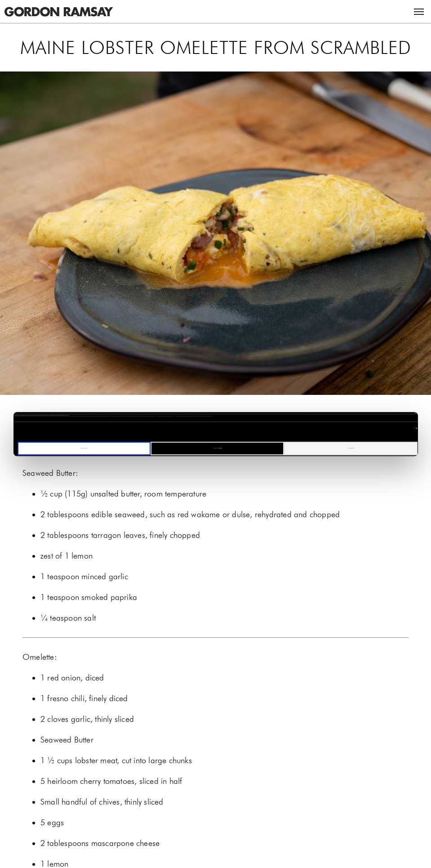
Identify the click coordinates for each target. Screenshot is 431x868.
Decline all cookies (84, 448)
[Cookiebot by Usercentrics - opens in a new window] (378, 413)
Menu (419, 12)
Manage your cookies (218, 448)
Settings (415, 428)
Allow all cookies (351, 448)
